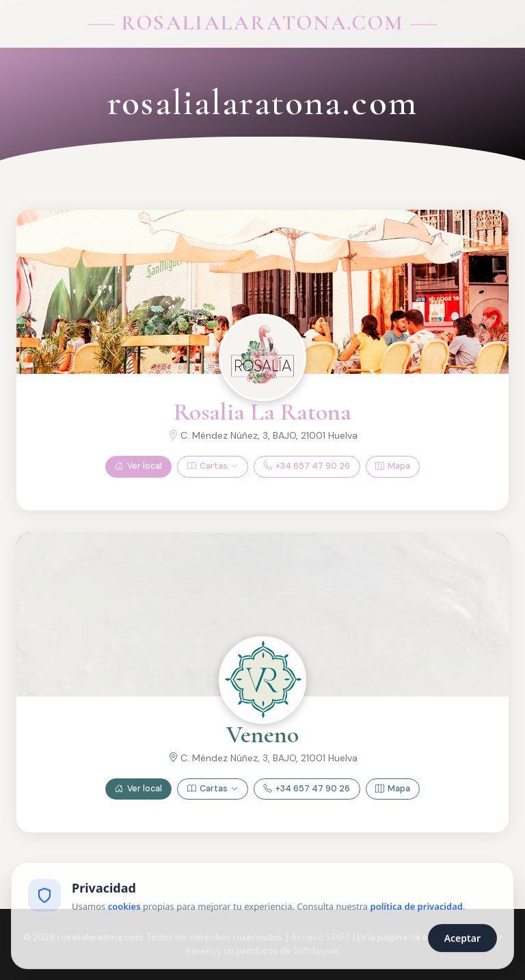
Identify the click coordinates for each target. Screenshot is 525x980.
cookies (124, 909)
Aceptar (462, 941)
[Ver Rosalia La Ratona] (262, 357)
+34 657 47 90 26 (307, 466)
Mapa (393, 466)
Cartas (213, 466)
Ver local (138, 466)
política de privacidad (417, 909)
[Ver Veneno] (262, 680)
